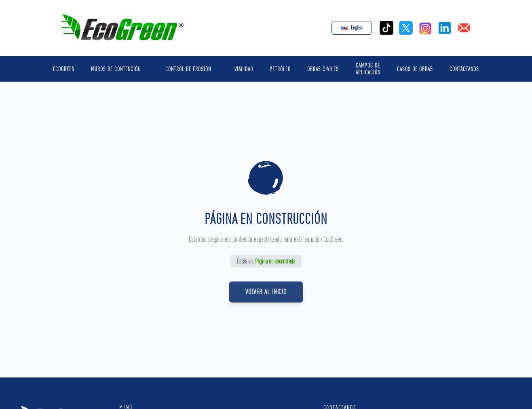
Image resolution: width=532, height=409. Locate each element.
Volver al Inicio (266, 296)
